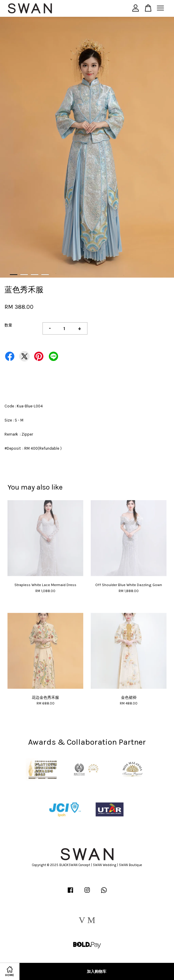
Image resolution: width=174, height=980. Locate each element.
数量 (8, 325)
